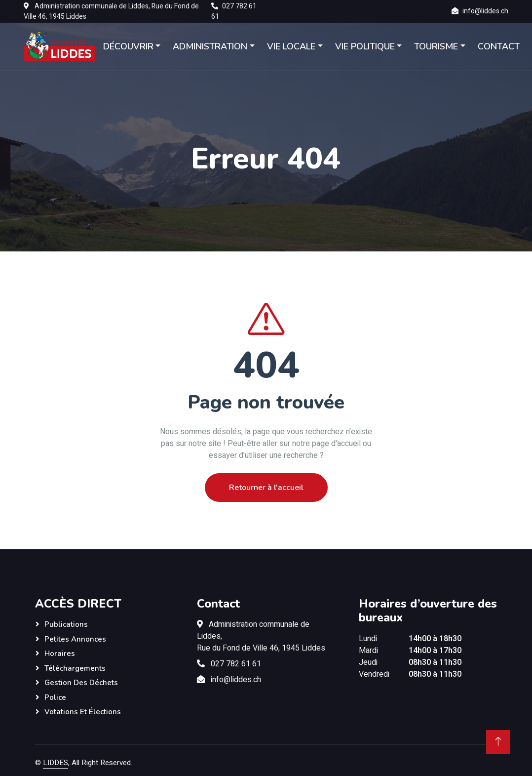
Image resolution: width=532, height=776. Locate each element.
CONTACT (499, 46)
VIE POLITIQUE (365, 46)
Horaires (60, 653)
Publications (66, 624)
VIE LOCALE (291, 46)
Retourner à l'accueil (266, 488)
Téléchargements (75, 668)
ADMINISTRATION (210, 46)
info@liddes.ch (485, 11)
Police (55, 697)
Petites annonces (75, 639)
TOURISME (436, 46)
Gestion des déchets (81, 683)
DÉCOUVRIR (128, 46)
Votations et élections (83, 712)
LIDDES (56, 763)
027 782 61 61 (236, 664)
